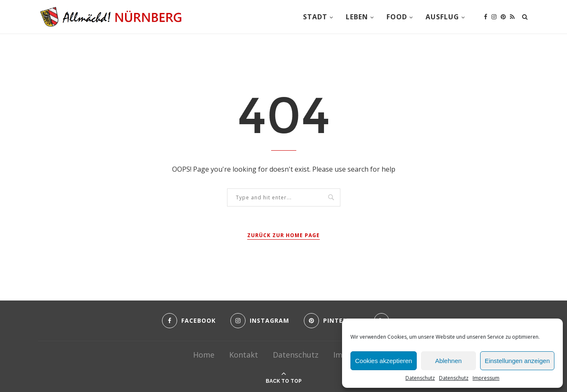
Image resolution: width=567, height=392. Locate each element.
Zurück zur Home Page (283, 235)
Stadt (315, 17)
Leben (357, 17)
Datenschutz (420, 378)
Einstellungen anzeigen (517, 361)
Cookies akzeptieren (384, 361)
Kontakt (244, 355)
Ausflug (442, 17)
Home (204, 355)
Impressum (486, 378)
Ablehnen (448, 361)
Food (397, 17)
